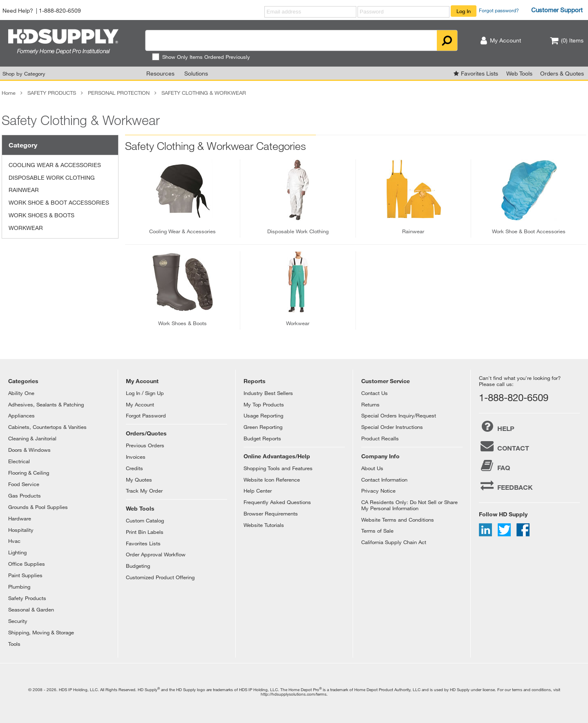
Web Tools (519, 73)
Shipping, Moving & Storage (41, 632)
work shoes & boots (182, 323)
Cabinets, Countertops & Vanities (47, 427)
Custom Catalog (145, 520)
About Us (372, 468)
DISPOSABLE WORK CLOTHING (52, 177)
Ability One (21, 393)
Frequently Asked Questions (277, 502)
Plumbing (19, 587)
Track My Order (144, 491)
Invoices (136, 457)
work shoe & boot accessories (529, 231)
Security (18, 621)
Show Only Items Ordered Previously (201, 57)
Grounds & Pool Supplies (38, 507)
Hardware (20, 518)
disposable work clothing (298, 231)
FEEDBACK (506, 485)
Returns (370, 404)
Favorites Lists (480, 73)
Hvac (14, 541)
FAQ (494, 466)
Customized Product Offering (160, 577)
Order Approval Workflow (156, 554)
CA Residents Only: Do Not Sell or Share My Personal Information (409, 505)
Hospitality (21, 530)
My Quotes (139, 480)
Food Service (24, 484)
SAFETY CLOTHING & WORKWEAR (204, 93)
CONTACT (504, 446)
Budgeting (138, 566)
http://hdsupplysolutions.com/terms (294, 694)
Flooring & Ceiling (29, 473)
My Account (140, 404)
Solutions (196, 73)
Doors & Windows (29, 450)
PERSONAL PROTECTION (119, 93)
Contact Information (384, 480)
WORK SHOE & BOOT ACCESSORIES (59, 202)
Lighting (17, 552)
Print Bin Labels (145, 532)
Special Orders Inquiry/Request (399, 415)
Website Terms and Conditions (398, 520)
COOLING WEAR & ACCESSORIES (55, 165)
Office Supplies (27, 564)
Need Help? (18, 10)
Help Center (258, 491)
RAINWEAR (24, 190)
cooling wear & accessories (182, 231)
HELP (497, 426)
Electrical (19, 461)
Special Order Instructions (392, 427)
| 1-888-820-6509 (58, 10)
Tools (14, 644)
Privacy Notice (378, 491)
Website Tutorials (264, 525)
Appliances (21, 415)
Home (9, 93)
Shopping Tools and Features (278, 468)
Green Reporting (263, 427)
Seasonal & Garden (31, 609)
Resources (160, 73)
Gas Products (25, 495)
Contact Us (374, 393)
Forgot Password (146, 415)
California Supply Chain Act (394, 542)
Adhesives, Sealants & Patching (46, 404)
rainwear (413, 231)
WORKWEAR (26, 228)
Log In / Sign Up (145, 393)
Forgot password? (499, 10)
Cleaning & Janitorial (32, 438)
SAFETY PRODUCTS (52, 93)
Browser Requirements (271, 513)
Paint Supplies (25, 575)
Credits (134, 468)
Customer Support (557, 10)
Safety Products (27, 598)
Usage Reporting (263, 415)
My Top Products (264, 404)
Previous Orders (145, 445)
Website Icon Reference (272, 480)
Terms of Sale (377, 531)
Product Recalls (380, 438)
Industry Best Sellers (268, 393)
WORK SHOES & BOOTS (41, 215)
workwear (298, 323)
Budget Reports (262, 438)
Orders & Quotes (562, 73)
